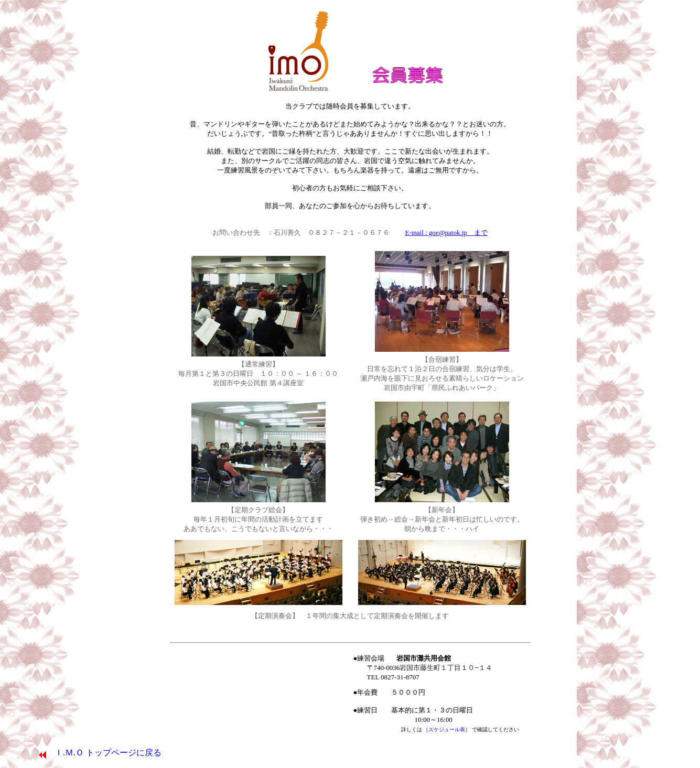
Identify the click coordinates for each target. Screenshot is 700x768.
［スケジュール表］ (448, 729)
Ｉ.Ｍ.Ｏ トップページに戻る (100, 753)
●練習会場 (423, 668)
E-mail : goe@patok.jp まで (446, 232)
